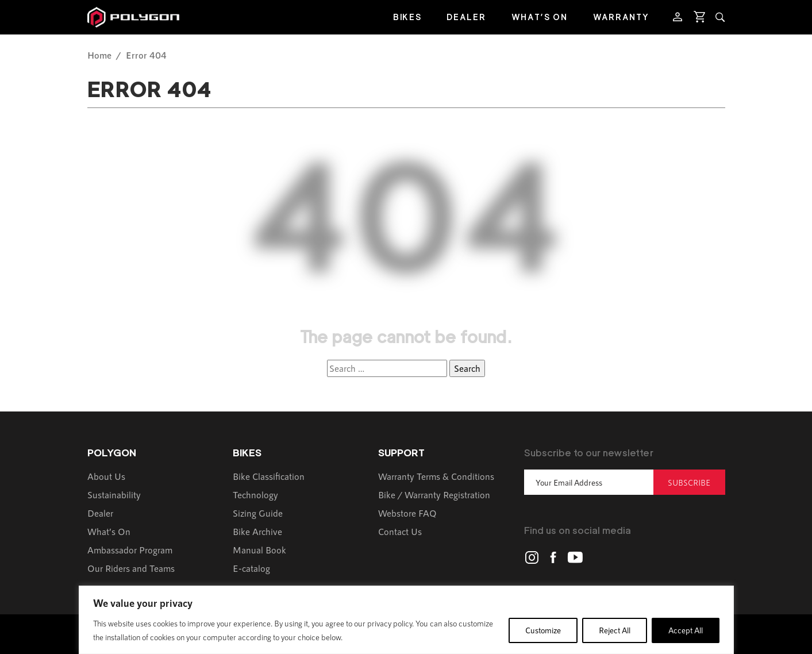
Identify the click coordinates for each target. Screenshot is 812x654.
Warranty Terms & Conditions (436, 476)
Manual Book (259, 550)
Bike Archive (257, 531)
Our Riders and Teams (131, 568)
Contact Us (400, 531)
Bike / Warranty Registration (434, 495)
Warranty (621, 17)
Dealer (466, 17)
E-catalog (251, 568)
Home (99, 55)
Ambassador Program (130, 550)
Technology (255, 495)
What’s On (540, 17)
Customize (543, 630)
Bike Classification (269, 476)
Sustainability (114, 495)
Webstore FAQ (407, 513)
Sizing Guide (258, 513)
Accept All (686, 630)
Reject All (615, 630)
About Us (106, 476)
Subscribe (689, 482)
